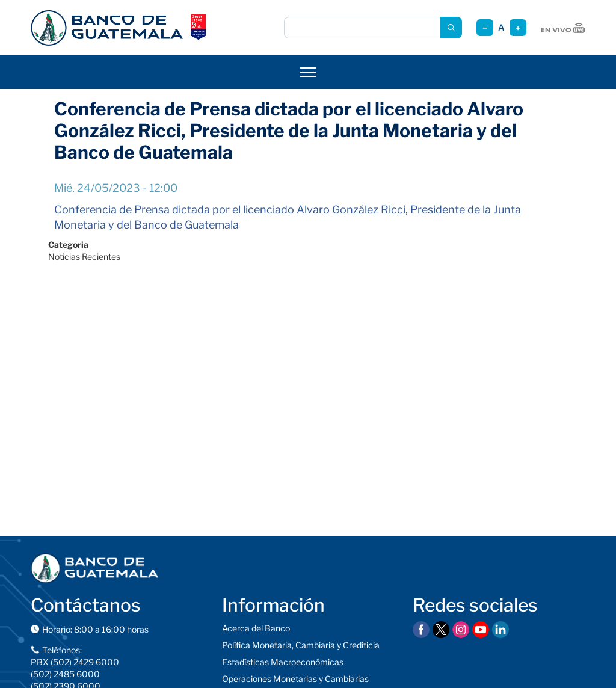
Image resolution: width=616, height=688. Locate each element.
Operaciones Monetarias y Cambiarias (295, 679)
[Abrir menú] (308, 72)
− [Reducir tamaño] (485, 28)
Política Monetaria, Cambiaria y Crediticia (301, 645)
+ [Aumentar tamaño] (518, 28)
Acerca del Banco (256, 628)
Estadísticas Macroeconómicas (283, 662)
